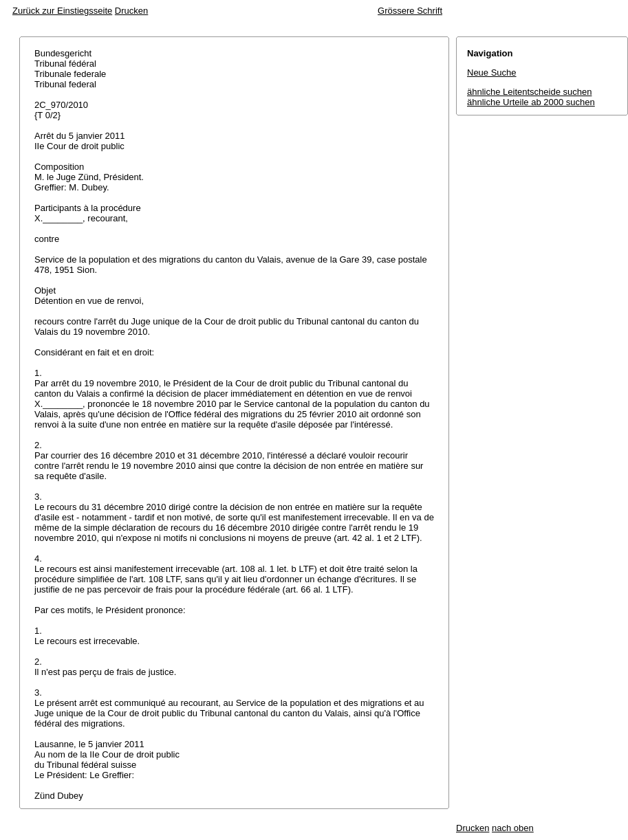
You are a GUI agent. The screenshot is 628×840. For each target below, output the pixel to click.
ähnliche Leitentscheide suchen (529, 92)
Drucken (131, 11)
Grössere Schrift (410, 11)
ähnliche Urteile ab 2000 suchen (531, 102)
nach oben (513, 828)
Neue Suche (492, 73)
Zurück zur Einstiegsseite (62, 11)
